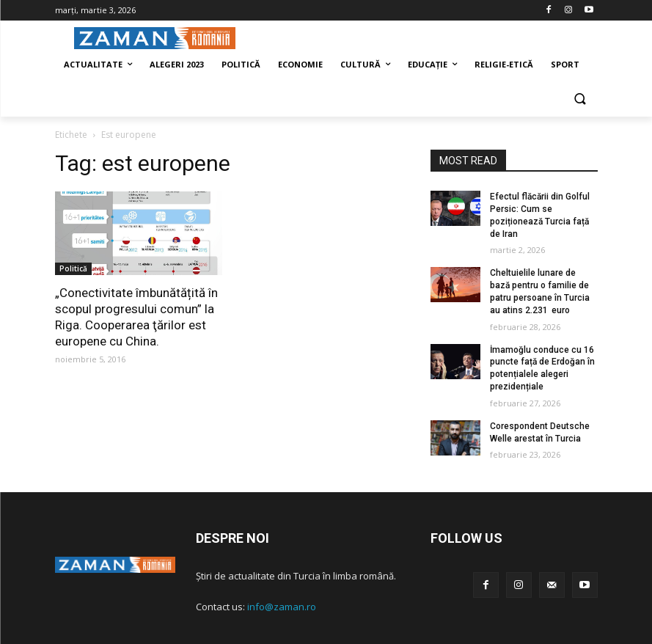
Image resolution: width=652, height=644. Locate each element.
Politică (73, 268)
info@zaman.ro (282, 607)
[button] (580, 100)
